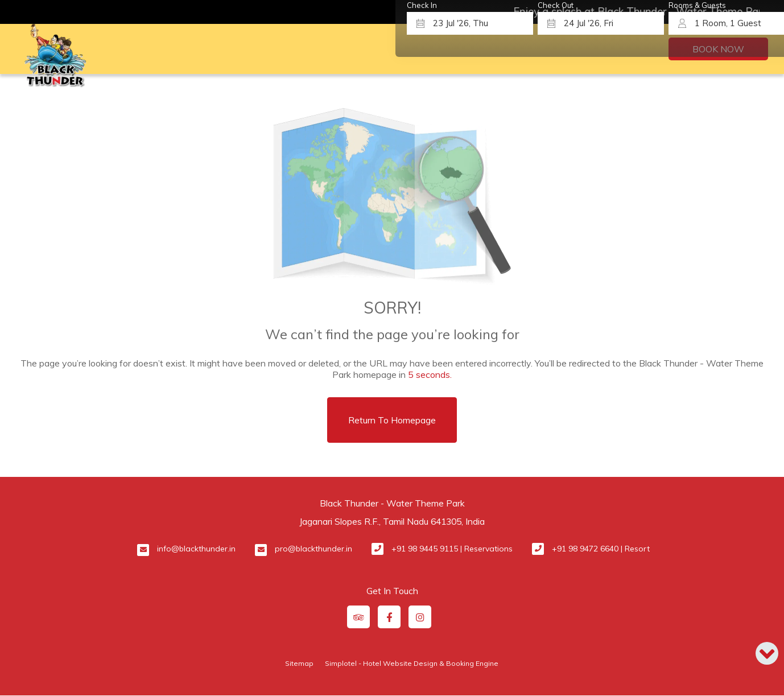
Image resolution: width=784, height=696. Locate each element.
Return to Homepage (392, 420)
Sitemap (299, 663)
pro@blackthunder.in (313, 549)
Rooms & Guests (697, 5)
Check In (422, 5)
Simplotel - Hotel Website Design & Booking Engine (412, 663)
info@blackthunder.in (196, 549)
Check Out (556, 5)
